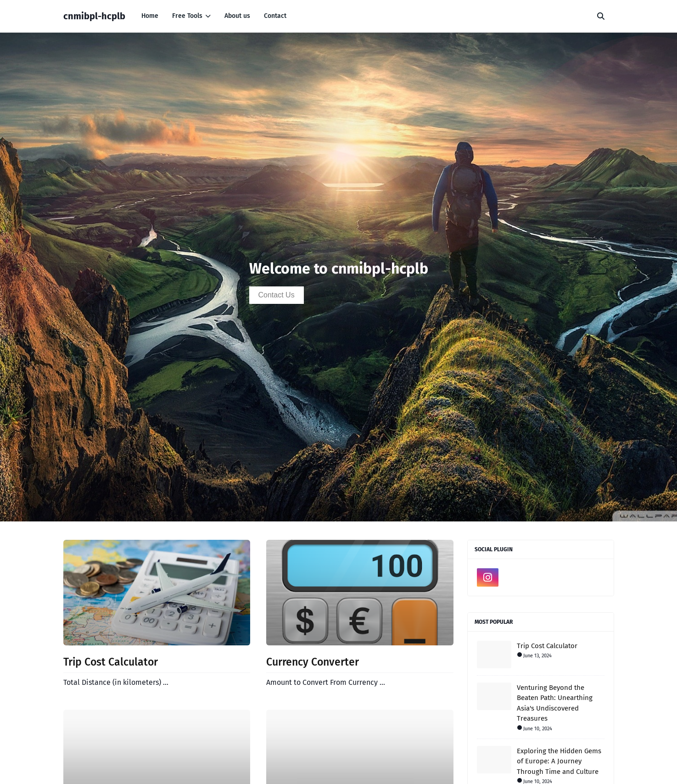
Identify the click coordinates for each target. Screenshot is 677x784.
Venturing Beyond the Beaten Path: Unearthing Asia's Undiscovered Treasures (555, 703)
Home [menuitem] (150, 16)
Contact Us (277, 295)
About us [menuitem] (237, 16)
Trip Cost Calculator (111, 662)
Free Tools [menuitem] (187, 16)
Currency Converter (313, 662)
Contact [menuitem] (275, 16)
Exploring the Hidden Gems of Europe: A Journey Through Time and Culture (559, 761)
